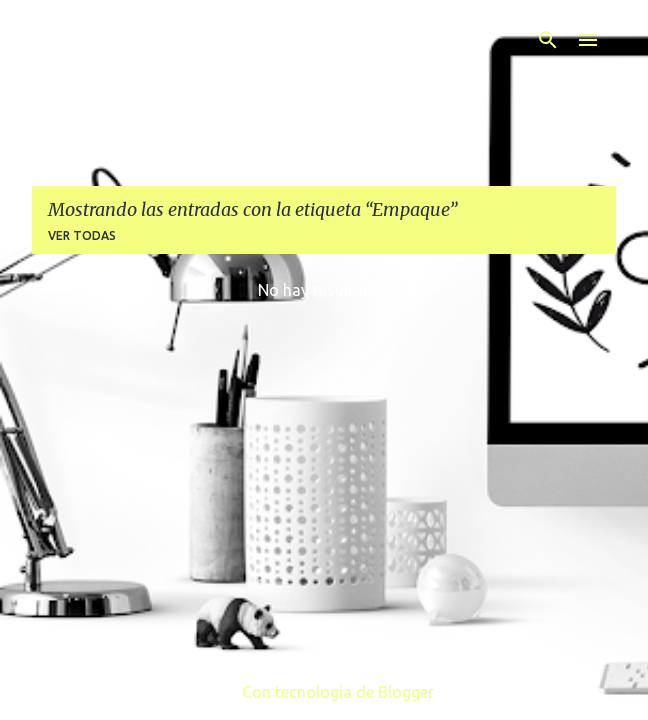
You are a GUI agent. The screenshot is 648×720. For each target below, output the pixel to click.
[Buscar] (548, 40)
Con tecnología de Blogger (324, 692)
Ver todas (82, 235)
